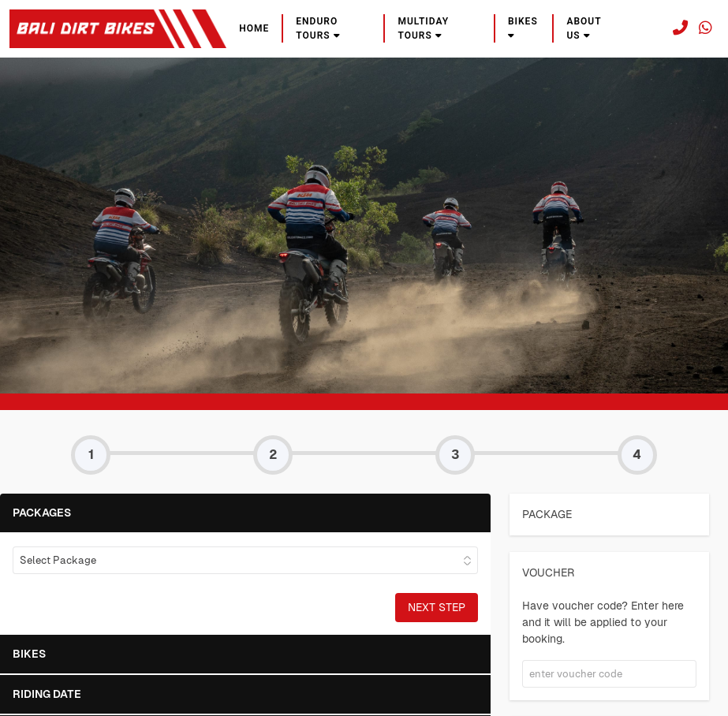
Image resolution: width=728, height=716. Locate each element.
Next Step (437, 607)
